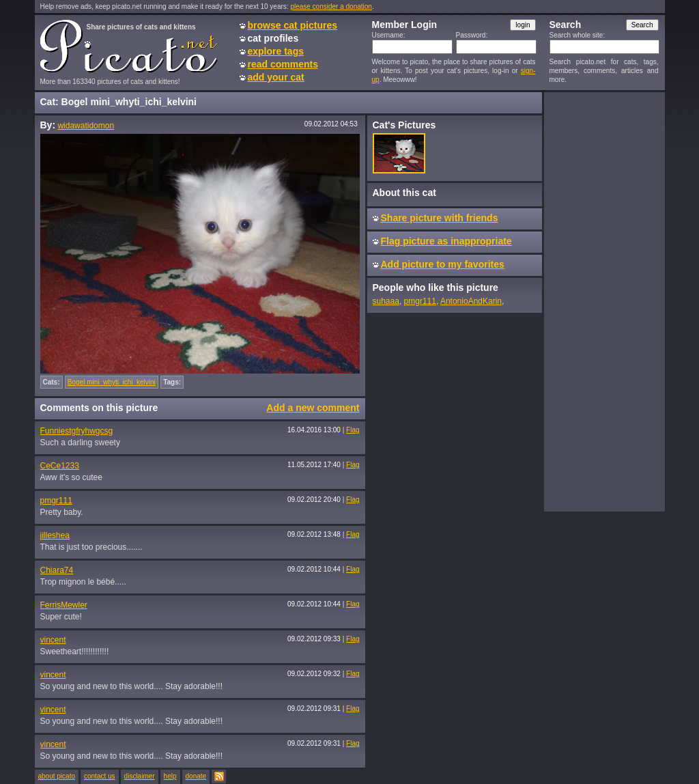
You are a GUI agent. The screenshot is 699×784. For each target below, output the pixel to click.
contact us (100, 776)
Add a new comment (313, 408)
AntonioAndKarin (471, 301)
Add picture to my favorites (443, 264)
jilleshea (55, 535)
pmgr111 (56, 501)
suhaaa (386, 301)
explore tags (276, 51)
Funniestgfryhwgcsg (77, 431)
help (170, 776)
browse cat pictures (293, 25)
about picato (57, 776)
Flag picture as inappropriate (446, 241)
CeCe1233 (60, 466)
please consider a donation (331, 6)
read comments (283, 64)
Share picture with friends (440, 218)
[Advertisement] (604, 301)
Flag (353, 430)
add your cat (276, 77)
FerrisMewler (64, 605)
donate (196, 776)
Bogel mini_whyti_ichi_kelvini (112, 382)
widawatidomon (86, 126)
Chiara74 (57, 570)
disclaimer (140, 776)
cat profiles (273, 38)
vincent (53, 640)
